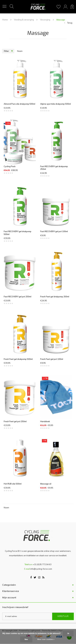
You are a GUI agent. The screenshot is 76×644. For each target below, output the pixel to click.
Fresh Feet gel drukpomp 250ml (55, 297)
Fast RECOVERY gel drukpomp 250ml (54, 168)
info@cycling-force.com (41, 569)
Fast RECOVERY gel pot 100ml (54, 231)
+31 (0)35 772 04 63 (42, 564)
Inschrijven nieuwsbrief (15, 607)
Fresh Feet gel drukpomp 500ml (18, 359)
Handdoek (45, 421)
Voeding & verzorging (24, 20)
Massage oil (46, 484)
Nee (26, 639)
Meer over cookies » (46, 639)
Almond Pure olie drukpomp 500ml (19, 104)
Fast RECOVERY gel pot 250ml (18, 297)
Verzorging (45, 20)
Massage (61, 20)
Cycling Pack (10, 166)
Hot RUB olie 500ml (13, 484)
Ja (68, 633)
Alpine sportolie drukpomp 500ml (56, 104)
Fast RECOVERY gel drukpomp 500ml (18, 233)
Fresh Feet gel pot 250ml (15, 421)
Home (5, 20)
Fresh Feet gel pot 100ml (52, 359)
